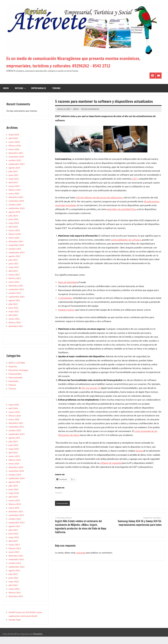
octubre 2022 (15, 300)
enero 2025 (14, 201)
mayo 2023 (14, 274)
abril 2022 (13, 322)
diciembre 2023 (16, 249)
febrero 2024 (15, 241)
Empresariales (39, 96)
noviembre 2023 (16, 252)
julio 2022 (13, 311)
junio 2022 (13, 315)
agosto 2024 (14, 219)
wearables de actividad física (122, 216)
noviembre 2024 (16, 208)
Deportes (13, 374)
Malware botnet (66, 317)
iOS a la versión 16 (91, 395)
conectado (81, 560)
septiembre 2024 (17, 215)
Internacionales (16, 385)
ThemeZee (38, 641)
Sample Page (15, 627)
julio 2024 (13, 223)
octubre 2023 (15, 256)
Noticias (20, 96)
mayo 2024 (14, 230)
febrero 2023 (15, 285)
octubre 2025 (15, 168)
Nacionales (14, 388)
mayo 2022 (14, 319)
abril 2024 (13, 234)
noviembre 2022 (16, 297)
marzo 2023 (14, 282)
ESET (135, 186)
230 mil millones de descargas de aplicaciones (99, 205)
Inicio (6, 96)
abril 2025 (13, 190)
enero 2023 (14, 289)
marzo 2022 (14, 326)
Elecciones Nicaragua (18, 377)
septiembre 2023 (17, 260)
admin (76, 116)
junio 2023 (13, 271)
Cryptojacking (65, 305)
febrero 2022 (15, 330)
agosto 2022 (14, 308)
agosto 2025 (14, 175)
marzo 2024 (14, 238)
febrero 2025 (15, 197)
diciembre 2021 (16, 333)
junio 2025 (13, 182)
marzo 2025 (14, 193)
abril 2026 (13, 145)
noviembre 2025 (16, 164)
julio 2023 (13, 267)
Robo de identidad (68, 289)
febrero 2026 (15, 153)
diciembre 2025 (16, 160)
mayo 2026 (14, 142)
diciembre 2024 (16, 204)
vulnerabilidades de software (126, 247)
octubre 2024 (15, 212)
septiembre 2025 (17, 171)
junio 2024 (13, 227)
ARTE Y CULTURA (17, 370)
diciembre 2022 (16, 293)
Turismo (56, 96)
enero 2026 (14, 156)
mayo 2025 (14, 186)
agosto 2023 (14, 263)
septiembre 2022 (17, 304)
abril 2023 (13, 278)
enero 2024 (14, 245)
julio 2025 (13, 179)
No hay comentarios (90, 116)
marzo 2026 (14, 149)
